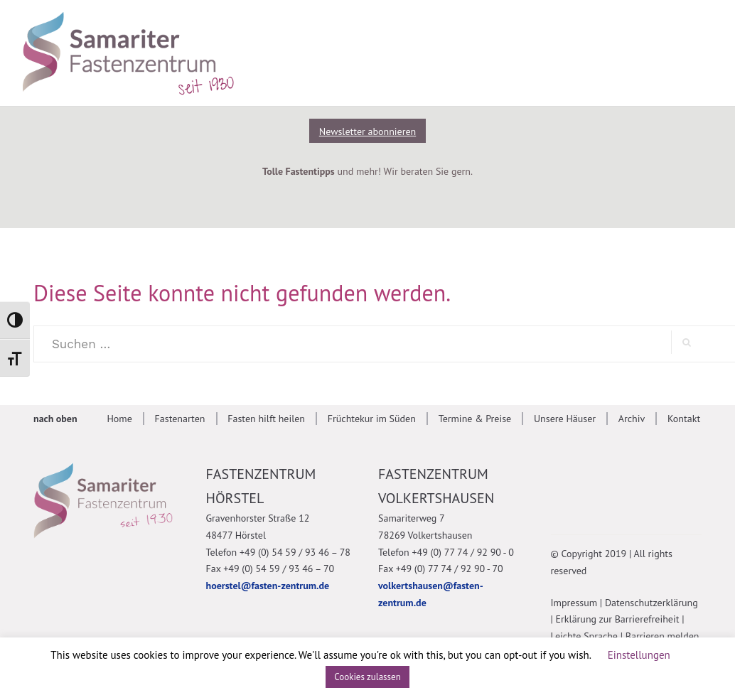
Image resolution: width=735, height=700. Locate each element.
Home (119, 419)
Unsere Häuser (565, 419)
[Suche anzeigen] (631, 51)
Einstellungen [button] (639, 655)
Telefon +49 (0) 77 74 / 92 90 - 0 (446, 552)
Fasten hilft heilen (266, 419)
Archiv (632, 419)
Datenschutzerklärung (651, 603)
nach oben (55, 419)
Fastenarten (180, 419)
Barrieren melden (662, 636)
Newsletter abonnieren (367, 131)
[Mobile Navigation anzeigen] (694, 51)
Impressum (574, 603)
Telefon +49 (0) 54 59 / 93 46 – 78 (278, 552)
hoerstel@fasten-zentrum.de (268, 586)
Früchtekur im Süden (372, 419)
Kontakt (684, 419)
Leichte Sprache (585, 636)
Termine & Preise (475, 419)
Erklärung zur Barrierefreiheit (618, 619)
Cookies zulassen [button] (367, 677)
